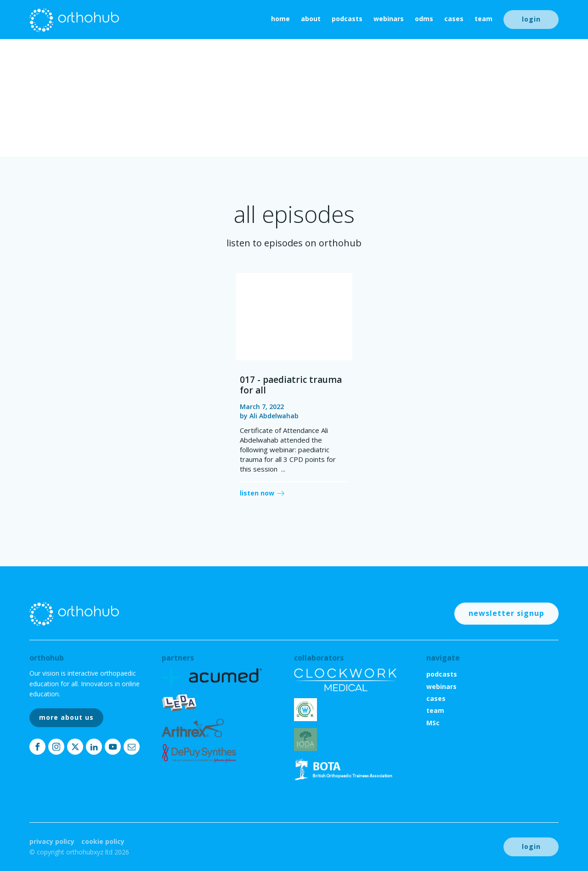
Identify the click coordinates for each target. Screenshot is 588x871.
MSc (433, 723)
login (531, 19)
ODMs (424, 19)
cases (454, 19)
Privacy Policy (52, 841)
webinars (389, 19)
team (483, 19)
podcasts (347, 19)
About (311, 19)
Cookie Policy (103, 841)
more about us (66, 717)
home (280, 19)
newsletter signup (506, 613)
